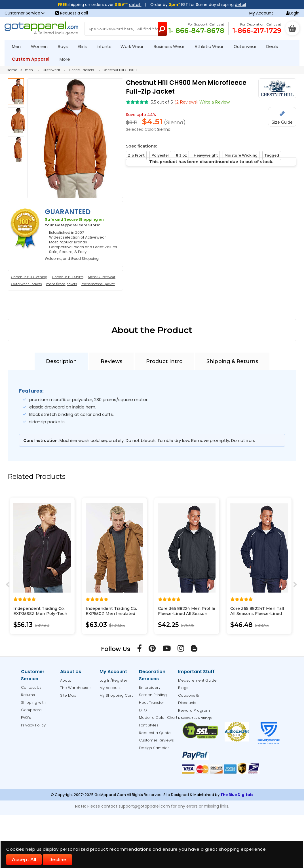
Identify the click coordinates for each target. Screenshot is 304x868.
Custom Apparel (33, 59)
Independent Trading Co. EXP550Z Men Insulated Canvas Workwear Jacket (111, 614)
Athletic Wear (211, 46)
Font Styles (149, 725)
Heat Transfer (152, 702)
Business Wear (171, 46)
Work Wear (134, 46)
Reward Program (194, 710)
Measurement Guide (197, 680)
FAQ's (26, 718)
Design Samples (154, 748)
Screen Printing (153, 695)
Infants (106, 46)
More (67, 59)
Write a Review (215, 102)
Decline (57, 860)
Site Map (68, 695)
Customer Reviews (156, 740)
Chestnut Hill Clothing (29, 277)
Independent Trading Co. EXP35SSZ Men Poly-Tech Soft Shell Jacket (40, 614)
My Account (261, 13)
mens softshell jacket (98, 284)
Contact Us (31, 687)
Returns (28, 695)
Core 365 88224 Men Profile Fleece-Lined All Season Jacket (187, 614)
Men (19, 46)
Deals (272, 46)
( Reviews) (186, 102)
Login (293, 13)
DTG (143, 710)
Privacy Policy (33, 725)
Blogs (183, 688)
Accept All (24, 860)
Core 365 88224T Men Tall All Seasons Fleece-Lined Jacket (257, 614)
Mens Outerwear (102, 277)
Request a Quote (155, 733)
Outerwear (247, 46)
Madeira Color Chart (158, 718)
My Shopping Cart (116, 695)
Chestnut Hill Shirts (68, 277)
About (66, 680)
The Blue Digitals (237, 795)
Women (42, 46)
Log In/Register (113, 680)
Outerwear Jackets (26, 284)
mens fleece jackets (62, 284)
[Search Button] (162, 29)
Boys (65, 46)
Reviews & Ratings (195, 718)
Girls (85, 46)
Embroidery (150, 687)
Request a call (72, 13)
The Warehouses (76, 688)
